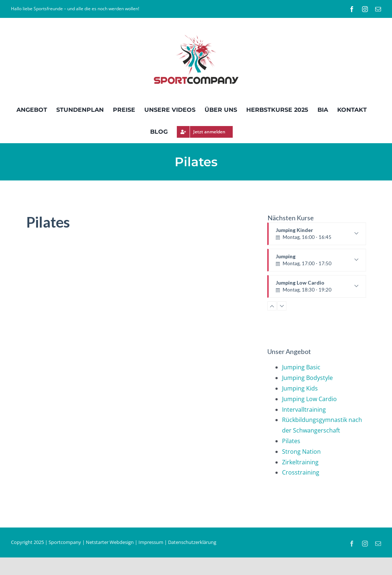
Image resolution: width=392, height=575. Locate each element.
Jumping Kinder (317, 236)
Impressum (151, 542)
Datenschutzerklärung (192, 542)
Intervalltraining (304, 410)
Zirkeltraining (300, 462)
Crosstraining (301, 472)
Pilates (291, 441)
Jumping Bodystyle (307, 378)
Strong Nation (301, 452)
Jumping (317, 262)
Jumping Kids (300, 388)
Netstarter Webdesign (110, 542)
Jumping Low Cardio (317, 286)
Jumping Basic (301, 367)
